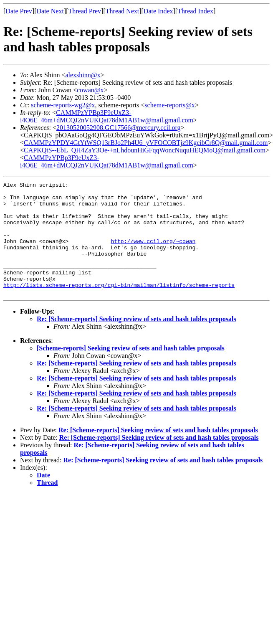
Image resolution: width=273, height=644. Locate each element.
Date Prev (19, 11)
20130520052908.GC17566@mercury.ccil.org (118, 128)
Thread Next (122, 11)
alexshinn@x (83, 75)
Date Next (50, 11)
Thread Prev (85, 11)
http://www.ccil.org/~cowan (153, 254)
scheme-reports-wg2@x (63, 105)
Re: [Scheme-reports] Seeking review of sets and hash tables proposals (136, 341)
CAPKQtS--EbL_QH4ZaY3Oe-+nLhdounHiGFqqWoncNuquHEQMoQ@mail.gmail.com (145, 150)
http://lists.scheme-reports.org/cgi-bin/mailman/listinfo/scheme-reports (119, 306)
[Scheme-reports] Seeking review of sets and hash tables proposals (131, 371)
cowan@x (90, 90)
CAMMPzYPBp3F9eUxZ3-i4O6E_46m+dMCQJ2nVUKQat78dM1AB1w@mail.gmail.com (107, 116)
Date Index (158, 11)
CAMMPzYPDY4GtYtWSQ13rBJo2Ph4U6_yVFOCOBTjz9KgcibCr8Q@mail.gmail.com (146, 143)
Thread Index (195, 11)
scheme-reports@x (169, 105)
